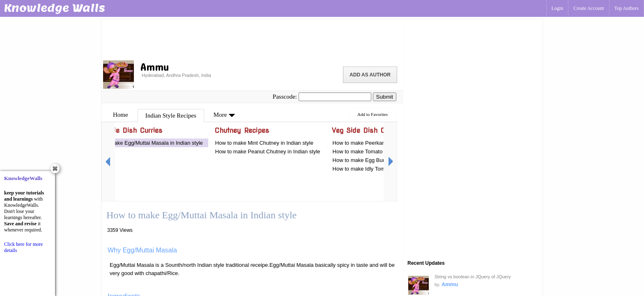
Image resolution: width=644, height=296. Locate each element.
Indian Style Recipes (171, 116)
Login (558, 8)
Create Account (589, 8)
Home (121, 115)
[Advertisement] (252, 39)
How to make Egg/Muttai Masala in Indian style (147, 143)
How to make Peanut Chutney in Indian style (268, 151)
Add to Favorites (373, 114)
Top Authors (627, 8)
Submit (385, 97)
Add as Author (370, 75)
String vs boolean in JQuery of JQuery (473, 277)
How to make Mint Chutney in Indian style (264, 143)
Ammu (450, 284)
